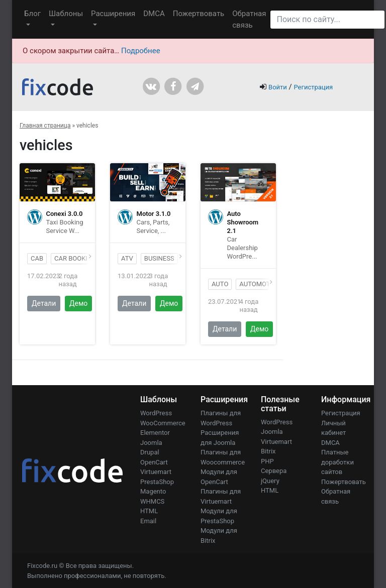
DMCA (154, 14)
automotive (259, 284)
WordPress (156, 413)
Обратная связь (249, 19)
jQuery (270, 481)
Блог (32, 14)
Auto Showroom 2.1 (243, 222)
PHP (267, 461)
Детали (44, 303)
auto (220, 284)
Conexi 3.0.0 (65, 214)
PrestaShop (157, 482)
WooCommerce (163, 423)
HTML (149, 511)
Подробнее (141, 51)
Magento (153, 491)
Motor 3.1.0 (154, 214)
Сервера (274, 471)
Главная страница (45, 126)
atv (127, 258)
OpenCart (154, 462)
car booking (75, 258)
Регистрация (313, 87)
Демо (78, 303)
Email (148, 521)
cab (37, 258)
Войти (278, 87)
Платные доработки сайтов (337, 462)
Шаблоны (66, 14)
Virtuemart (156, 472)
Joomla (151, 443)
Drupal (150, 452)
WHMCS (152, 501)
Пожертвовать (199, 14)
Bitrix (268, 451)
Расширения (113, 14)
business (159, 258)
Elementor (155, 433)
